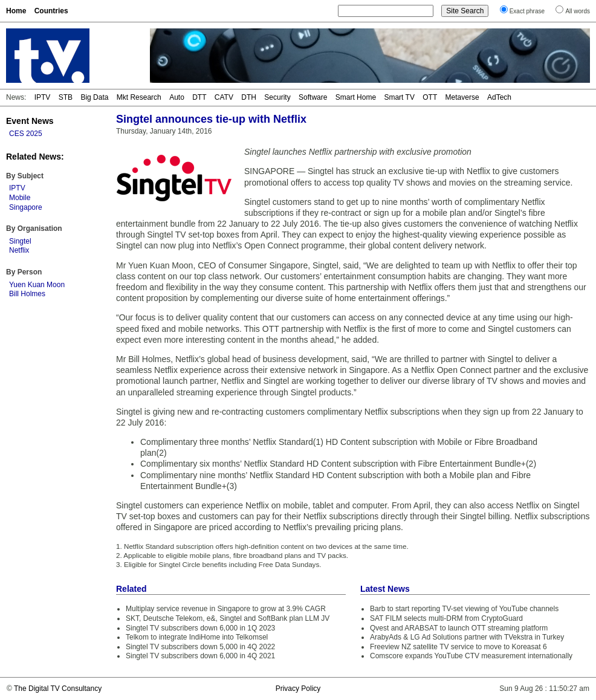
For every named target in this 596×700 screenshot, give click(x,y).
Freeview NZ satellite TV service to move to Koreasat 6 (458, 647)
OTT (430, 97)
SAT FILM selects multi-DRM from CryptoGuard (446, 618)
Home (16, 11)
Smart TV (399, 97)
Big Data (94, 97)
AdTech (499, 97)
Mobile (20, 198)
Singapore (26, 207)
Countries (51, 11)
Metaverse (462, 97)
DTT (199, 97)
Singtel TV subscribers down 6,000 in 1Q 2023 (200, 628)
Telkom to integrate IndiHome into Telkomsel (197, 637)
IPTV (43, 97)
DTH (249, 97)
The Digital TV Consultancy (58, 689)
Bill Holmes (27, 294)
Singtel (20, 241)
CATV (224, 97)
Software (313, 97)
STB (66, 97)
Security (277, 97)
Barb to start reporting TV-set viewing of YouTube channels (464, 609)
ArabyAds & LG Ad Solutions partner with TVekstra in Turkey (467, 637)
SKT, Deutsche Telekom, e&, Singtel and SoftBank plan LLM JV (228, 618)
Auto (177, 97)
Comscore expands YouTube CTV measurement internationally (471, 656)
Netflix (19, 250)
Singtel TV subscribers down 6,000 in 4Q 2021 (200, 656)
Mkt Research (139, 97)
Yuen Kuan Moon (37, 285)
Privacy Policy (298, 689)
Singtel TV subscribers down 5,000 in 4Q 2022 (200, 647)
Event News (30, 121)
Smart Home (356, 97)
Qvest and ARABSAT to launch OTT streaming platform (459, 628)
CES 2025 (26, 134)
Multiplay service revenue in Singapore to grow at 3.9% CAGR (226, 609)
